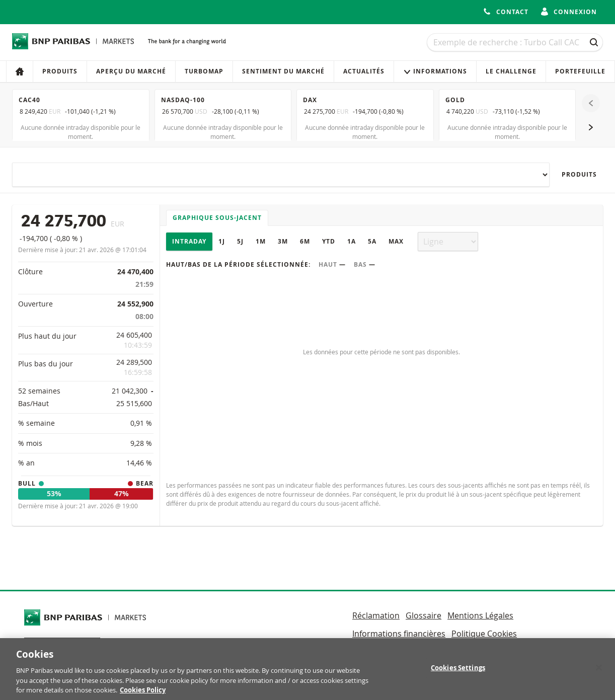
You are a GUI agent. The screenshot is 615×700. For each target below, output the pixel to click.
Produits (60, 71)
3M (283, 241)
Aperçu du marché (131, 71)
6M (305, 241)
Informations (435, 71)
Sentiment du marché (283, 71)
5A (372, 241)
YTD (329, 241)
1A (352, 241)
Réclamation (376, 615)
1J (222, 241)
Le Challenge (511, 71)
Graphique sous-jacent (217, 218)
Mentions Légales (480, 615)
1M (261, 241)
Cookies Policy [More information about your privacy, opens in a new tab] (143, 695)
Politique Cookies (484, 634)
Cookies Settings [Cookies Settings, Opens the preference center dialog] (458, 673)
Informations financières (399, 634)
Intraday (189, 241)
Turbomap (204, 71)
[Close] (599, 673)
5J (240, 241)
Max (396, 241)
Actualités (364, 71)
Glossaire (424, 615)
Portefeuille (580, 71)
